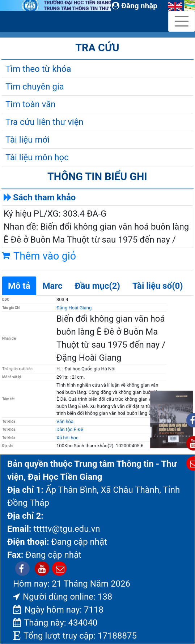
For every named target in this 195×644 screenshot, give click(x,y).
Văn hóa (65, 421)
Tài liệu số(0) (158, 286)
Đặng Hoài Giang (74, 308)
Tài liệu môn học (37, 157)
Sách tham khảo (44, 197)
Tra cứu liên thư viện (44, 122)
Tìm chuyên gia (35, 87)
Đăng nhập (135, 6)
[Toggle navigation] (182, 21)
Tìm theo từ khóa (38, 69)
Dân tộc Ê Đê (70, 429)
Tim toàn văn (30, 104)
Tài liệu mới (27, 140)
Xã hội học (67, 438)
